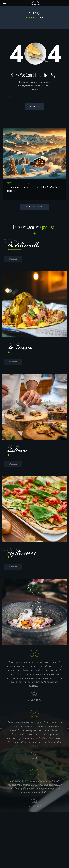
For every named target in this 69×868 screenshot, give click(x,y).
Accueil (29, 17)
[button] (35, 106)
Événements (24, 183)
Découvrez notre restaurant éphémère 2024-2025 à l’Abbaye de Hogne (34, 189)
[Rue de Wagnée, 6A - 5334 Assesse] (34, 837)
